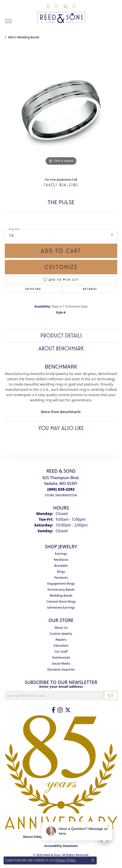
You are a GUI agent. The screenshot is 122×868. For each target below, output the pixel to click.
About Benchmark (61, 348)
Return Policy (33, 837)
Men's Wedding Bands (24, 37)
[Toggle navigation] (8, 21)
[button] (48, 6)
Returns (90, 289)
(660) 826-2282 (61, 185)
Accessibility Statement (61, 846)
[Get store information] (61, 495)
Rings (61, 571)
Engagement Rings (61, 583)
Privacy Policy (65, 860)
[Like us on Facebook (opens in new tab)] (53, 710)
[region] (61, 110)
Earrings (61, 554)
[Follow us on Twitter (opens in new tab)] (68, 710)
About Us (61, 627)
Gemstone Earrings (61, 607)
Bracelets (61, 566)
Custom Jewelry (61, 633)
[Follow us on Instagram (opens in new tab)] (60, 710)
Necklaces (61, 560)
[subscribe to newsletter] (111, 695)
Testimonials (61, 657)
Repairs (61, 639)
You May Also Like (61, 428)
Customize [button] (61, 267)
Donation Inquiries (61, 669)
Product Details (61, 336)
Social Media (61, 663)
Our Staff (61, 651)
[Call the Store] (61, 489)
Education (61, 645)
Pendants (61, 577)
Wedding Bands (61, 595)
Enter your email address (61, 686)
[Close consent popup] (93, 860)
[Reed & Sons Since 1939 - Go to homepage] (61, 14)
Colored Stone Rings (61, 601)
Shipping (33, 289)
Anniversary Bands (61, 589)
